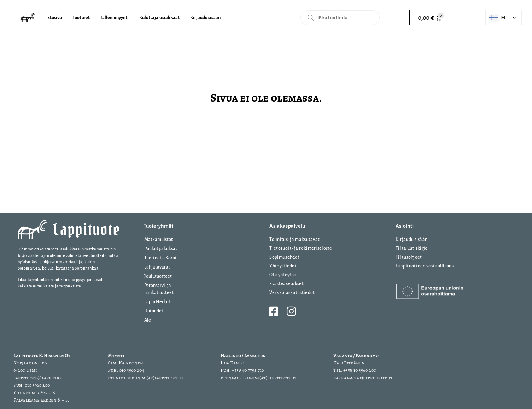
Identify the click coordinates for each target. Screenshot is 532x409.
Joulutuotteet (158, 276)
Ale (148, 320)
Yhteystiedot (283, 266)
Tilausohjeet (409, 257)
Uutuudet (154, 311)
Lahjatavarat (157, 267)
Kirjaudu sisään (412, 240)
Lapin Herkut (157, 302)
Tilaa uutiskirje (412, 248)
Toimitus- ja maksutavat (294, 240)
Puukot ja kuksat (161, 249)
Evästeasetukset (287, 284)
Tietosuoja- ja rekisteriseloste (301, 248)
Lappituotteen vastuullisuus (425, 266)
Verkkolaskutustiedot (292, 293)
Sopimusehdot (284, 257)
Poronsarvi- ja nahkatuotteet (159, 289)
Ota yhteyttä (283, 275)
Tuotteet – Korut (160, 258)
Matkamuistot (159, 240)
